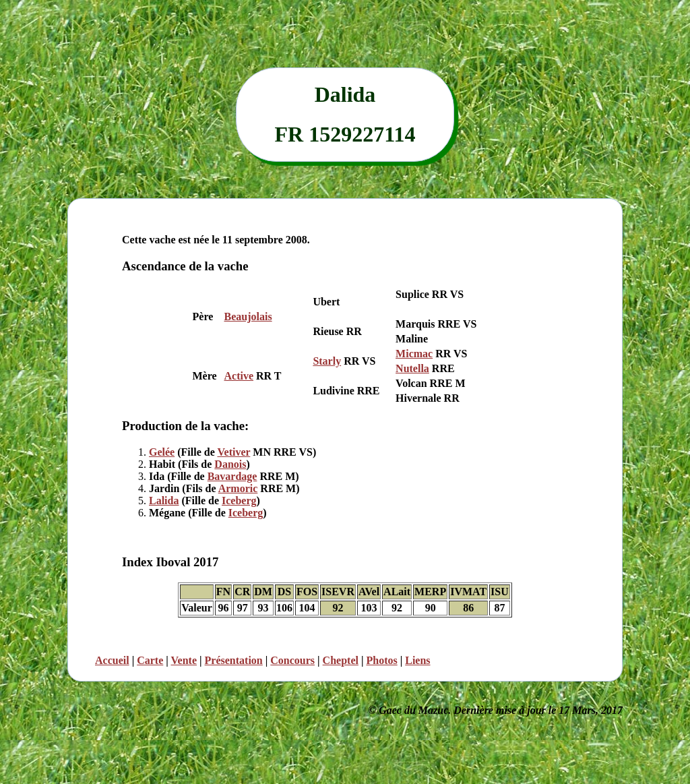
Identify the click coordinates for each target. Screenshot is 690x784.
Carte (150, 660)
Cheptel (341, 660)
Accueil (112, 660)
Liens (417, 660)
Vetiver (233, 452)
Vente (184, 660)
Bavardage (232, 476)
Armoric (238, 488)
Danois (230, 464)
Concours (292, 660)
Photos (381, 660)
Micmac (414, 354)
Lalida (164, 501)
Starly (327, 361)
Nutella (412, 368)
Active (239, 376)
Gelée (162, 452)
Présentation (234, 660)
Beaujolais (248, 316)
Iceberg (239, 501)
